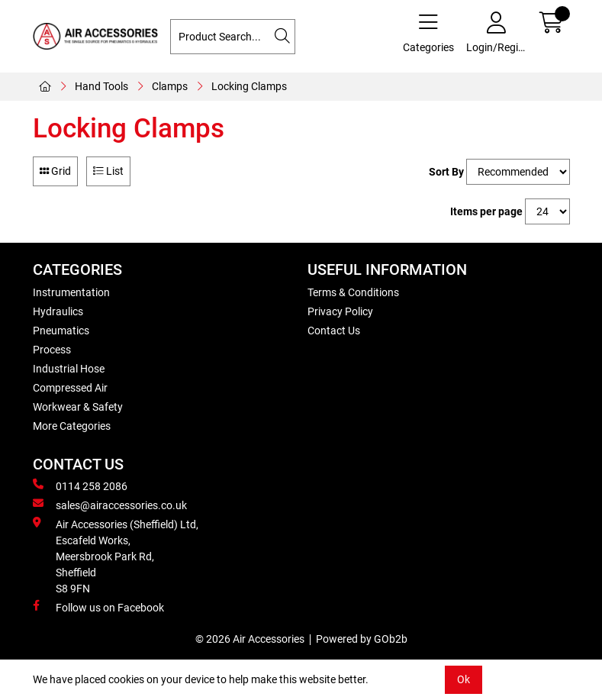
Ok (464, 679)
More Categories (72, 426)
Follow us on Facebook (98, 607)
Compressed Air (70, 388)
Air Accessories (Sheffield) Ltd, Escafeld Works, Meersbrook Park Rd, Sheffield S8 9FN (116, 556)
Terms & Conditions (353, 292)
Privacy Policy (340, 311)
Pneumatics (61, 331)
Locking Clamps (249, 86)
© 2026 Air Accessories (250, 639)
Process (52, 350)
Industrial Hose (69, 369)
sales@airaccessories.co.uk (110, 505)
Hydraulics (58, 311)
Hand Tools (101, 86)
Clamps (170, 86)
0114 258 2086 (80, 485)
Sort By (446, 172)
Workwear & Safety (78, 407)
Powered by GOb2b (362, 639)
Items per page (486, 211)
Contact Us (334, 331)
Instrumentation (71, 292)
